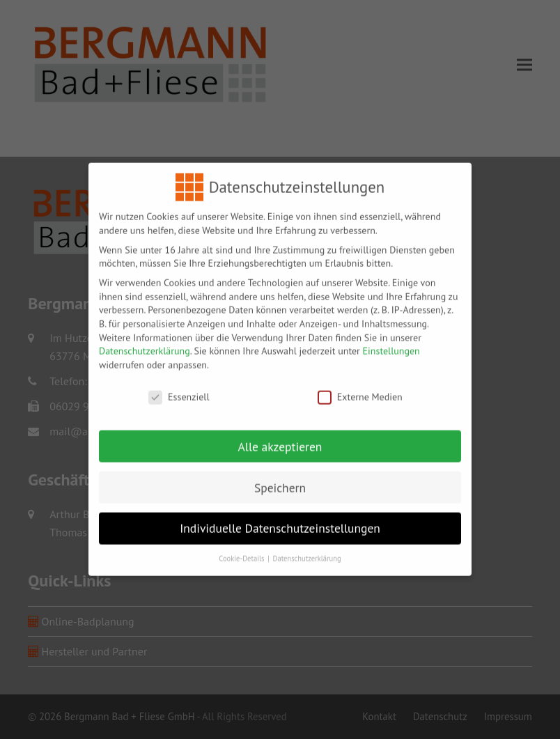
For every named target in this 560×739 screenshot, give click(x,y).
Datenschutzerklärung (145, 343)
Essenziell (179, 389)
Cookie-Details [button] (242, 550)
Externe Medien (360, 389)
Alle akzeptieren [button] (280, 438)
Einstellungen (391, 343)
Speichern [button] (280, 480)
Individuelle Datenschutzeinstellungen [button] (280, 520)
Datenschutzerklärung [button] (307, 550)
